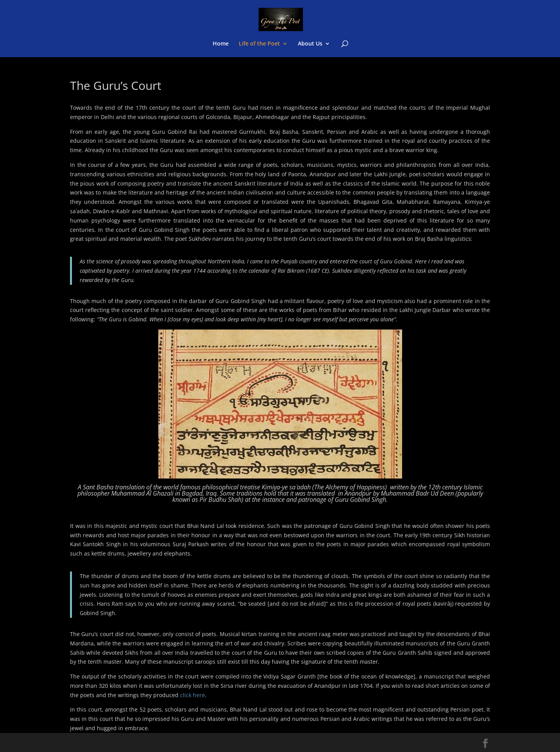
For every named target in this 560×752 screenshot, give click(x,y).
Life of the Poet (259, 44)
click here (192, 695)
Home (221, 44)
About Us (310, 44)
